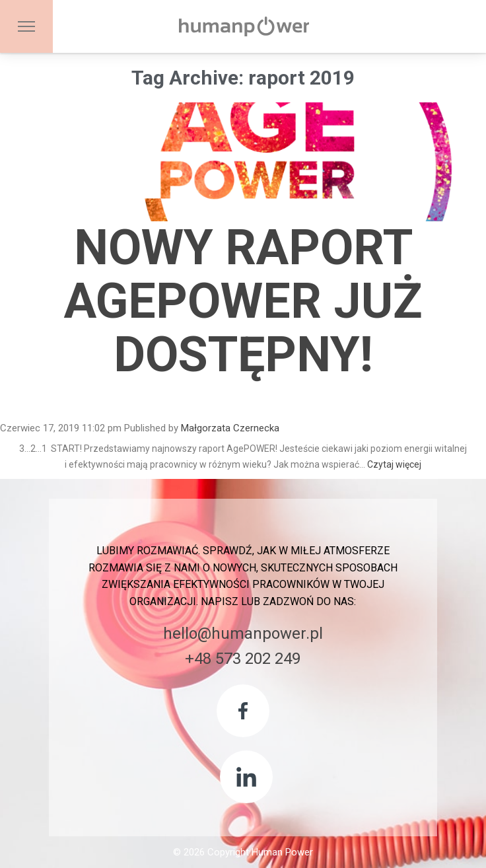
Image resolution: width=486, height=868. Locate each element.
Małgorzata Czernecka (230, 428)
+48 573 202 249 (243, 659)
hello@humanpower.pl (243, 633)
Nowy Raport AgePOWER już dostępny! (243, 301)
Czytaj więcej (394, 464)
